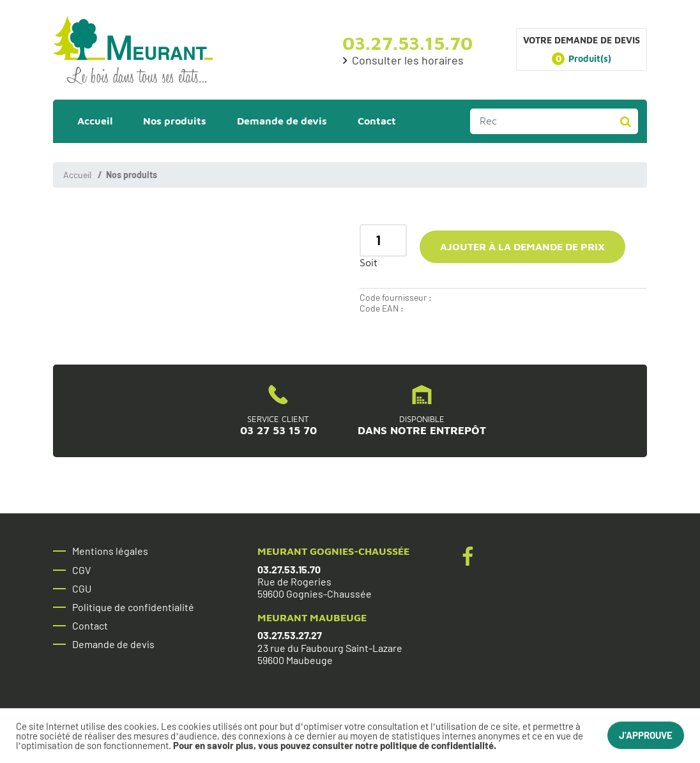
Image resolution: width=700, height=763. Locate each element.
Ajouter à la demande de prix (522, 246)
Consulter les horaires (408, 60)
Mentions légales (110, 551)
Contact (90, 626)
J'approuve (646, 736)
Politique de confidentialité (133, 607)
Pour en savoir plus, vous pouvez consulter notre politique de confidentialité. (335, 746)
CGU (82, 589)
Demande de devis (113, 644)
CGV (81, 570)
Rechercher (625, 121)
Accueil (77, 175)
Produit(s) (582, 59)
